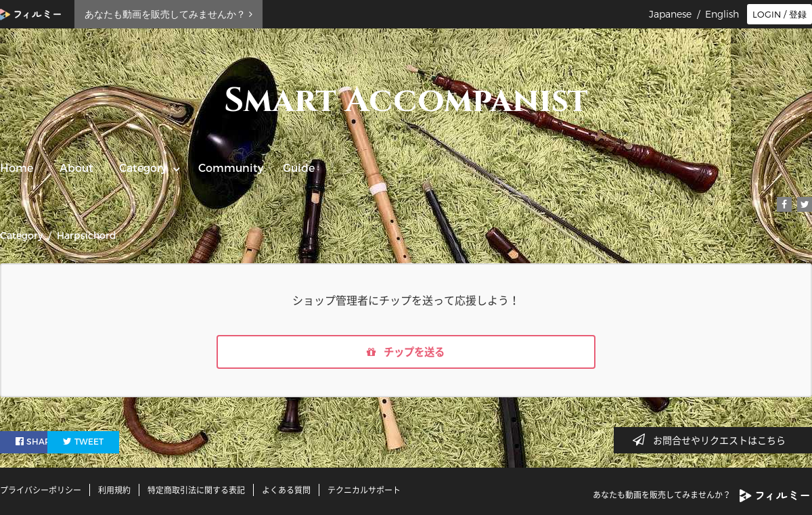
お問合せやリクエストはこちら (713, 440)
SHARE (37, 443)
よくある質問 (286, 490)
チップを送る (406, 353)
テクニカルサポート (364, 490)
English (722, 14)
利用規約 (114, 490)
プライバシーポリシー (41, 490)
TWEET (117, 443)
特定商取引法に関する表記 (196, 490)
